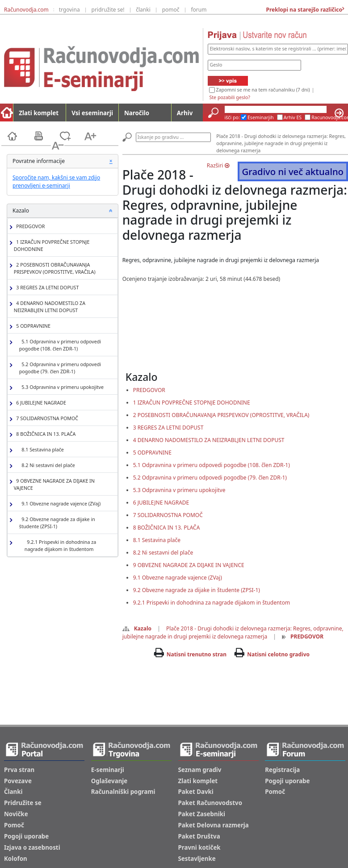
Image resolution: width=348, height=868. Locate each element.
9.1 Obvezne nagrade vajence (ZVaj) (60, 504)
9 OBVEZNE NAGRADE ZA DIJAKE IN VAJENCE (54, 484)
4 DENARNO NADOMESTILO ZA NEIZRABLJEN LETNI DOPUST (50, 307)
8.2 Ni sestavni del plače (47, 465)
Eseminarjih (261, 117)
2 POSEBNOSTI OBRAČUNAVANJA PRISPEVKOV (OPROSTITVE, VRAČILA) (55, 268)
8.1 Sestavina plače (42, 450)
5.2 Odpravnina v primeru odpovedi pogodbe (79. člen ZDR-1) (60, 368)
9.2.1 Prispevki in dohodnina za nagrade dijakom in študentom (60, 546)
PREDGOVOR (29, 227)
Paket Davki (196, 792)
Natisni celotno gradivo (278, 654)
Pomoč (14, 825)
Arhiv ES (293, 117)
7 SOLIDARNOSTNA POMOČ (46, 419)
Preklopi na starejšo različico (303, 10)
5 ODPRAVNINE (32, 326)
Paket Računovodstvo (210, 803)
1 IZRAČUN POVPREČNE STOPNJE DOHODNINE (52, 246)
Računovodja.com (26, 10)
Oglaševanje (109, 781)
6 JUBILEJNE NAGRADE (40, 403)
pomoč (171, 10)
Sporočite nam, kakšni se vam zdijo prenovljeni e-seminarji (56, 182)
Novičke (16, 814)
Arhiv (185, 113)
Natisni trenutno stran (197, 654)
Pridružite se (23, 803)
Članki (13, 792)
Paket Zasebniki (202, 814)
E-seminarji (108, 770)
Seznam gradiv (200, 770)
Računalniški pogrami (123, 792)
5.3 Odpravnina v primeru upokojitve (61, 387)
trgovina (69, 10)
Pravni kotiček (199, 847)
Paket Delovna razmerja (214, 825)
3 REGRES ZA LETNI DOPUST (46, 288)
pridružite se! (108, 10)
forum (199, 10)
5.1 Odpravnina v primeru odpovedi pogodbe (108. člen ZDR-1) (60, 345)
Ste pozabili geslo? (229, 97)
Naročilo (137, 113)
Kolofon (16, 859)
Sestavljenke (197, 859)
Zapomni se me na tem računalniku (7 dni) (263, 90)
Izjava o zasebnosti (32, 847)
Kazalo (137, 628)
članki (143, 10)
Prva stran (19, 770)
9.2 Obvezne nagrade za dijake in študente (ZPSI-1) (57, 523)
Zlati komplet (39, 113)
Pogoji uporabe (26, 836)
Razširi (218, 165)
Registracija (282, 770)
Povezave (18, 781)
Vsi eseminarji (92, 113)
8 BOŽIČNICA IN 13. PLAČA (45, 434)
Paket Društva (199, 836)
